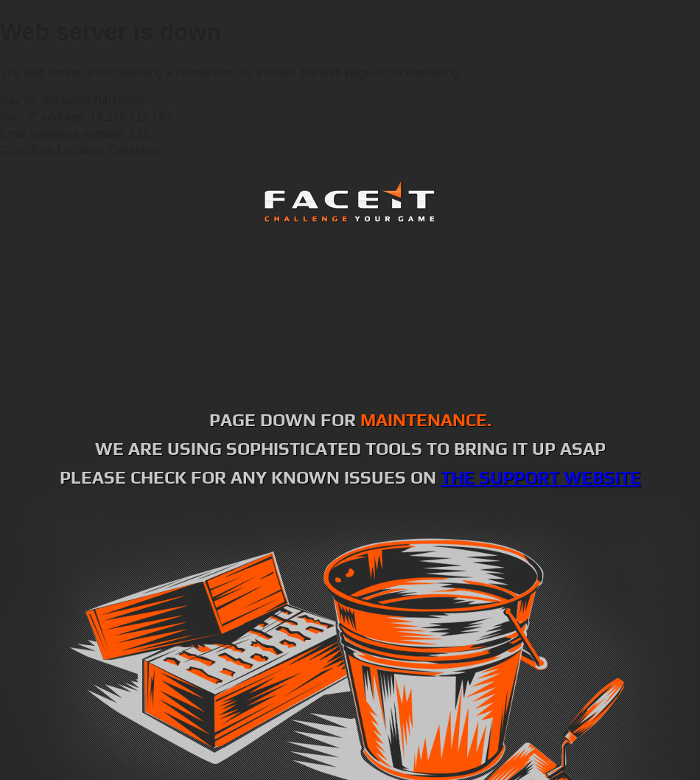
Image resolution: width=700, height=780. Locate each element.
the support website (541, 477)
